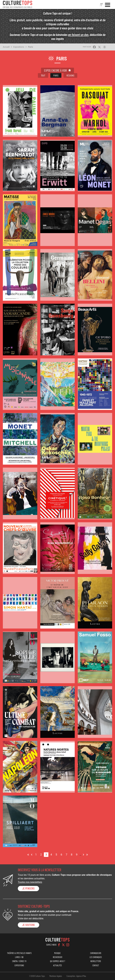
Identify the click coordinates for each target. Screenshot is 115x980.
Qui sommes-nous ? (57, 961)
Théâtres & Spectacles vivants (19, 953)
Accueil (6, 47)
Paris (30, 47)
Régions (70, 75)
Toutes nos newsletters (30, 882)
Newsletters (96, 961)
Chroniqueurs (96, 953)
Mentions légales (56, 976)
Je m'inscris (28, 888)
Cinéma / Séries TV (19, 961)
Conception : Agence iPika (76, 976)
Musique (57, 953)
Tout (43, 75)
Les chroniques (96, 957)
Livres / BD (19, 957)
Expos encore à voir (55, 70)
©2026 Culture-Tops (37, 976)
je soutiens (29, 925)
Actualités (57, 965)
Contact (96, 965)
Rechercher (57, 957)
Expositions (19, 47)
